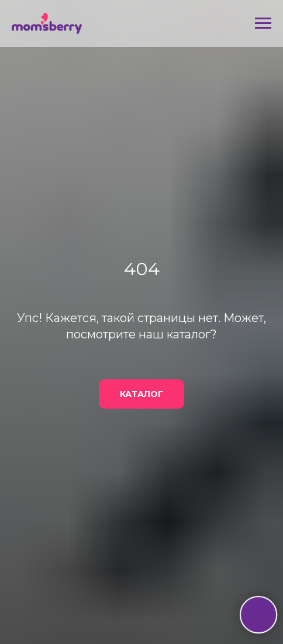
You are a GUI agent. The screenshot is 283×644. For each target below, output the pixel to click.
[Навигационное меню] (263, 23)
